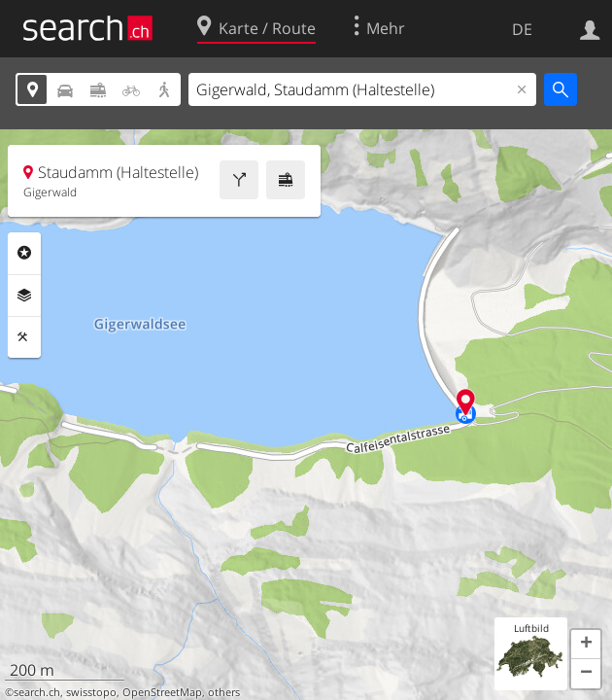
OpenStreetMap (162, 692)
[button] (586, 645)
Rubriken (24, 253)
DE (522, 29)
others (224, 692)
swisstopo (91, 692)
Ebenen (24, 296)
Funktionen (24, 337)
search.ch (37, 692)
